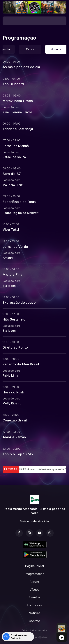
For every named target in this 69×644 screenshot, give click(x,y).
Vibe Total (11, 230)
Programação (34, 574)
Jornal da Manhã (16, 146)
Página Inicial (34, 566)
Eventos (34, 597)
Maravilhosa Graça (18, 101)
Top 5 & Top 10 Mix (18, 454)
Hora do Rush (13, 392)
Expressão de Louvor (20, 302)
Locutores (34, 605)
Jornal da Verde (15, 247)
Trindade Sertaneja (18, 129)
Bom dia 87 (12, 174)
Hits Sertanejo (14, 319)
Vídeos (34, 590)
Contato (35, 621)
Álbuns (34, 582)
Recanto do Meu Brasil (21, 364)
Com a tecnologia (35, 637)
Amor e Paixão (14, 437)
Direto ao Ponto (15, 347)
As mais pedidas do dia (21, 67)
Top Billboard (13, 84)
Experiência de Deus (19, 202)
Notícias (34, 613)
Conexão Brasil (15, 420)
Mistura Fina (12, 274)
